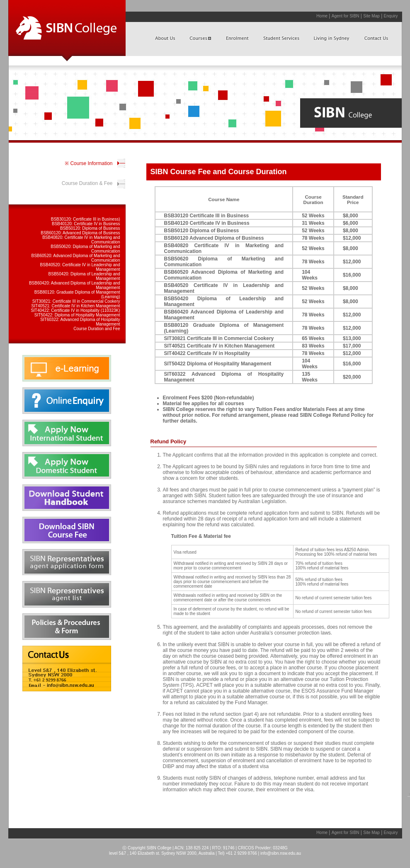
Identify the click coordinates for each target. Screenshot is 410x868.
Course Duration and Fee (97, 329)
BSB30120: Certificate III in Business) (86, 219)
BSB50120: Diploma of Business (90, 228)
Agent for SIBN (346, 16)
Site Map (371, 16)
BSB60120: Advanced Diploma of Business (80, 233)
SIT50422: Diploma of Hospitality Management (77, 315)
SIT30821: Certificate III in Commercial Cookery (76, 301)
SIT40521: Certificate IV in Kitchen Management (75, 306)
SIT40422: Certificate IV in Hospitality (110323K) (75, 310)
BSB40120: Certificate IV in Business (86, 224)
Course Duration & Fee (87, 183)
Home (322, 16)
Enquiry (391, 16)
